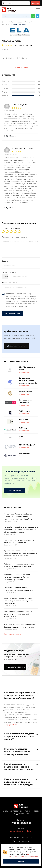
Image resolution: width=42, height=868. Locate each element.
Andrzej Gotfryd (25, 392)
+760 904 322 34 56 (21, 823)
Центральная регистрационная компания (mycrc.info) (28, 381)
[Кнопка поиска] (4, 3)
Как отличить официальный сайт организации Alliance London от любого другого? (21, 695)
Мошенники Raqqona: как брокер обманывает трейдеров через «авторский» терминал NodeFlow (18, 516)
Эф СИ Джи (23, 419)
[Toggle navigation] (38, 10)
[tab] (9, 58)
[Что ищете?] (16, 3)
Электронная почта (10, 283)
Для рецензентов (21, 841)
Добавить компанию (17, 346)
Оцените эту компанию (11, 228)
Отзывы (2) (22, 58)
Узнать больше (14, 490)
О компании (9, 58)
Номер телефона (9, 272)
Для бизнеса (36, 3)
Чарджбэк (5, 49)
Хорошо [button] (21, 861)
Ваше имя (6, 261)
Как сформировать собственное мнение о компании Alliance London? (21, 767)
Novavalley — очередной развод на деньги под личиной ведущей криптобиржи (19, 614)
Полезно (10, 136)
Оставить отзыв (21, 67)
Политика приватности (21, 837)
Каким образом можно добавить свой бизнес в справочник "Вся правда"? (21, 782)
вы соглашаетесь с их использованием (24, 855)
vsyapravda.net (12, 725)
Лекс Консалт (24, 453)
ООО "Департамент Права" (27, 368)
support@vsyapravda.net (21, 831)
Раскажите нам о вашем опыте (14, 237)
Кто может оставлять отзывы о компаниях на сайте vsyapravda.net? (21, 752)
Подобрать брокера (15, 667)
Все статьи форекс (12, 634)
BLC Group (23, 428)
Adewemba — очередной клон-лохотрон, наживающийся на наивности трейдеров (17, 577)
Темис (21, 436)
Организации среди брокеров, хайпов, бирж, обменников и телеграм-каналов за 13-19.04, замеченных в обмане (21, 553)
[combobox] (5, 276)
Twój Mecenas (24, 411)
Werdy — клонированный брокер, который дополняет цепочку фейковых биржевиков (20, 601)
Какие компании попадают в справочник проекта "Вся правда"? (21, 736)
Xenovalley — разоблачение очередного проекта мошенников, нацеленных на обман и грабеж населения (21, 530)
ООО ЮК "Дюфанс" (27, 445)
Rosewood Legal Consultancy (25, 401)
